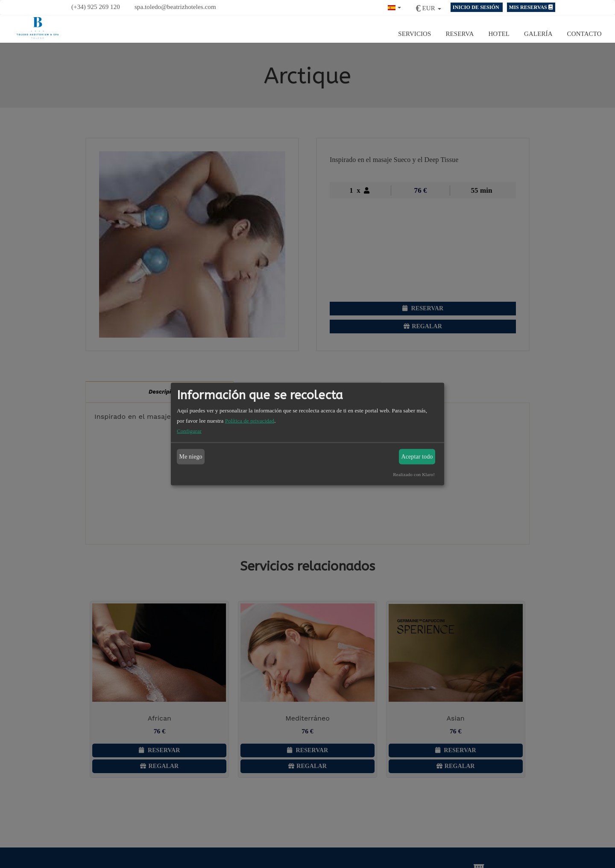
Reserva (460, 33)
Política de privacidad (250, 421)
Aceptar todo (417, 457)
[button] (395, 7)
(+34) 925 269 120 (96, 7)
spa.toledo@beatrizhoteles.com (175, 7)
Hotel (499, 33)
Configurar (189, 431)
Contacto (584, 33)
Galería (538, 33)
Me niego (191, 457)
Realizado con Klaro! (414, 474)
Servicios (414, 33)
